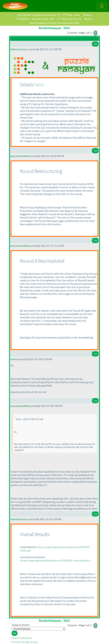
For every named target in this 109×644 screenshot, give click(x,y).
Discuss (87, 15)
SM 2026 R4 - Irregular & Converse (37, 15)
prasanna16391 (20, 156)
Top (95, 44)
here (39, 85)
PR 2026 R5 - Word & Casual (32, 19)
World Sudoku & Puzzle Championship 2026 (54, 23)
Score (77, 15)
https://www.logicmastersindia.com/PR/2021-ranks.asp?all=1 (55, 560)
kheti (14, 359)
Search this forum (22, 638)
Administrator (19, 49)
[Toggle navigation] (102, 6)
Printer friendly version (25, 642)
